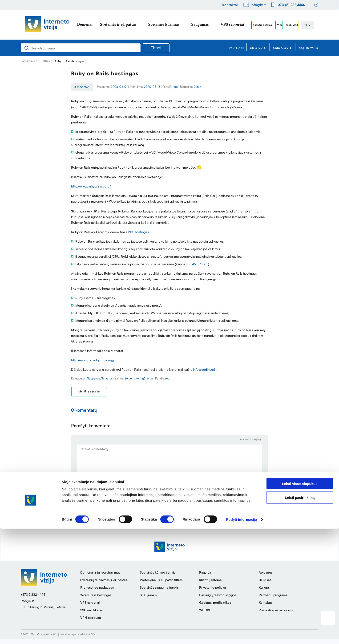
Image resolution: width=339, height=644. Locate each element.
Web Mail (297, 25)
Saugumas (192, 24)
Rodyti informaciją (241, 635)
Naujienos (93, 379)
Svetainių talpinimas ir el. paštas (104, 585)
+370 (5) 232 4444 (290, 5)
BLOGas (45, 61)
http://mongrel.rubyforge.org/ (93, 361)
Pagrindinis (28, 61)
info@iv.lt (258, 5)
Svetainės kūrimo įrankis (157, 578)
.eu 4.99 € (258, 48)
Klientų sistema (258, 25)
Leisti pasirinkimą (300, 613)
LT (315, 25)
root (175, 87)
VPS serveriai (224, 24)
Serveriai (107, 379)
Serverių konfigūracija (139, 379)
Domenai (77, 24)
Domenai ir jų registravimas (100, 578)
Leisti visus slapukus (300, 599)
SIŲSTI (170, 516)
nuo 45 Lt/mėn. (197, 265)
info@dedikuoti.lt (205, 370)
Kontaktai (230, 5)
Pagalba (205, 578)
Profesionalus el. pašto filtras (161, 585)
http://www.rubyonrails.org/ (91, 187)
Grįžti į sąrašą (92, 393)
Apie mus (266, 578)
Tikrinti (156, 48)
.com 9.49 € (282, 48)
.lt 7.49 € (236, 48)
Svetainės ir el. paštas (111, 24)
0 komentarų (82, 87)
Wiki (279, 25)
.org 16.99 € (308, 48)
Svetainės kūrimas (156, 24)
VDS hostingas (138, 232)
